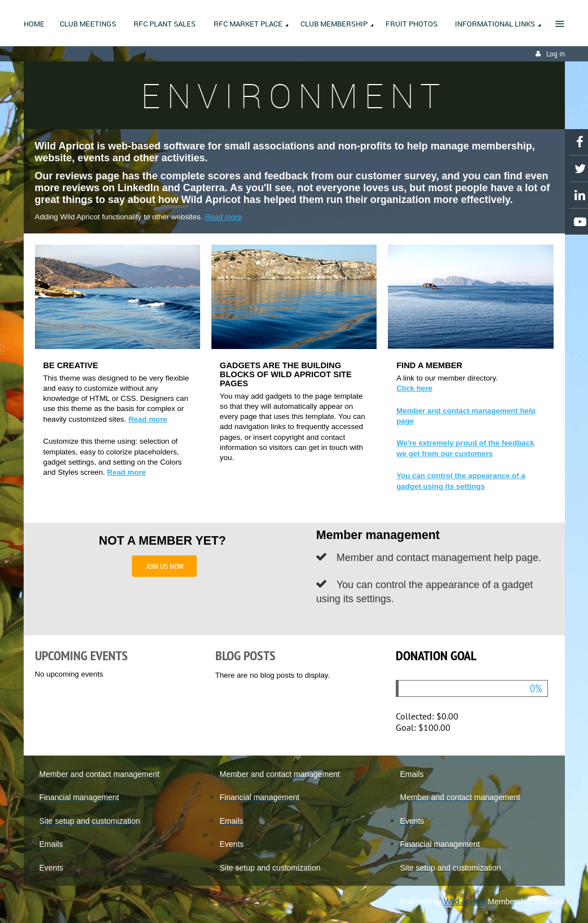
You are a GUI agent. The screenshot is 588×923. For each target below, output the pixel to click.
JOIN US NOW (164, 566)
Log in (556, 54)
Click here (414, 388)
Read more (223, 217)
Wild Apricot (465, 902)
